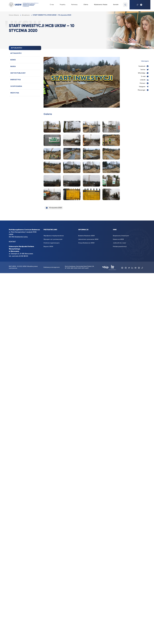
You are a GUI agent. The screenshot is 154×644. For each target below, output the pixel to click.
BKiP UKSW (13, 266)
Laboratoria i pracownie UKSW (88, 239)
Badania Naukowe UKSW (86, 236)
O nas (52, 5)
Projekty (63, 5)
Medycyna (15, 93)
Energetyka (16, 80)
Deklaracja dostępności (52, 267)
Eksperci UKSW (48, 247)
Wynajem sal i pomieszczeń (53, 239)
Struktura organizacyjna (52, 243)
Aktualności (16, 53)
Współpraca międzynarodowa (54, 236)
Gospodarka (16, 86)
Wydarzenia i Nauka (101, 5)
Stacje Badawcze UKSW (86, 243)
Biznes (13, 60)
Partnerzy (74, 5)
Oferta (86, 5)
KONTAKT (12, 242)
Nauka (13, 67)
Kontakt (116, 5)
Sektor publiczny (18, 73)
